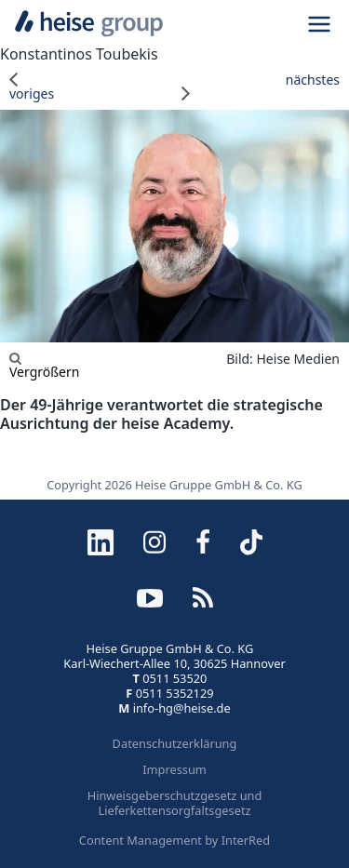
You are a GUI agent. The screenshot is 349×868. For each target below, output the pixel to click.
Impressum (174, 769)
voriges (32, 87)
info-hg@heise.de (182, 708)
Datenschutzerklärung (175, 743)
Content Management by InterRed (174, 840)
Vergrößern (44, 365)
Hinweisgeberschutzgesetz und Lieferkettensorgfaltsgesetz (175, 803)
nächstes (261, 87)
